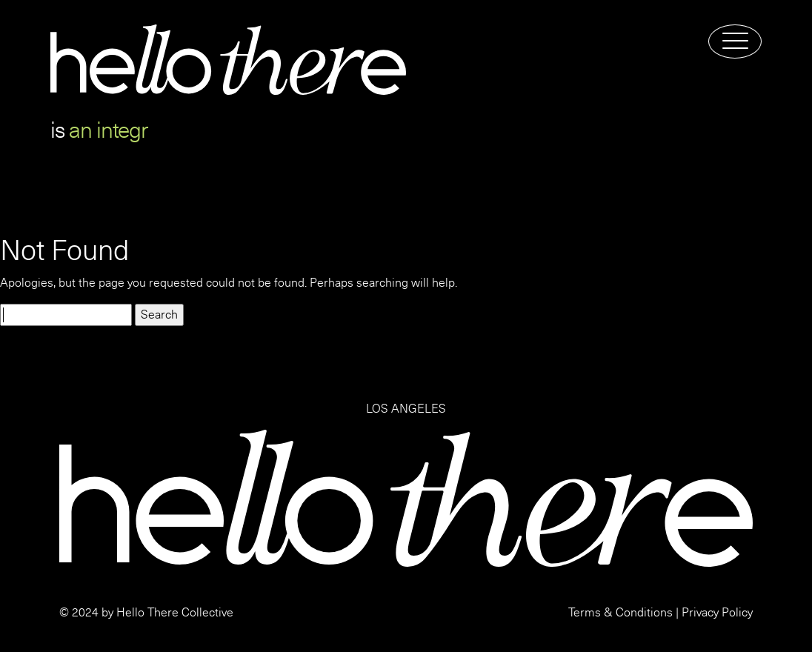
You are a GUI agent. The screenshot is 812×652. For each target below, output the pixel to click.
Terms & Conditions (620, 613)
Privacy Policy (717, 613)
